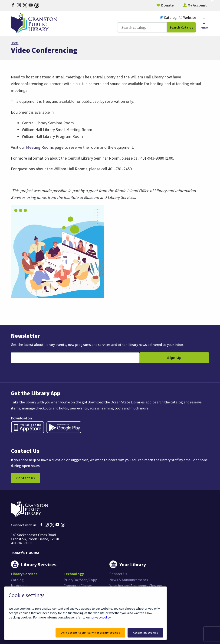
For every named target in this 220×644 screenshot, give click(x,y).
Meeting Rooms (40, 147)
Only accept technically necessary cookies (90, 633)
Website (188, 18)
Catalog (168, 18)
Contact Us (26, 478)
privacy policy (101, 617)
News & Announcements (129, 580)
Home (15, 43)
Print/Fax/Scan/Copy (80, 580)
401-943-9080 (22, 543)
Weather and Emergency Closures (136, 586)
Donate (167, 5)
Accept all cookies (146, 633)
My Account (197, 5)
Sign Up (174, 358)
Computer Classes (78, 586)
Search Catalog (181, 27)
